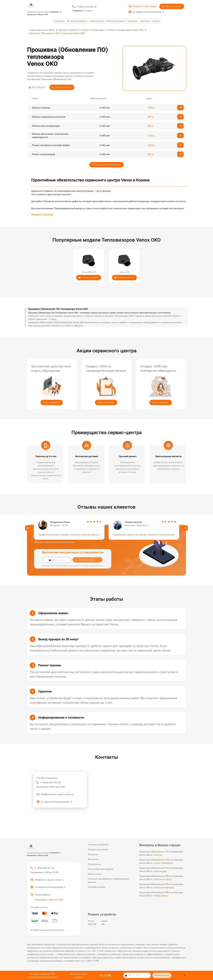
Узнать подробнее (51, 402)
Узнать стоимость (61, 87)
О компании (59, 21)
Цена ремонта (97, 21)
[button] (28, 528)
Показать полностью (42, 214)
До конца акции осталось (79, 975)
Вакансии (133, 21)
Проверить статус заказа (142, 6)
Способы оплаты (97, 887)
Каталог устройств (79, 21)
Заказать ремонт (88, 278)
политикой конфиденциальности (92, 566)
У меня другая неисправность (107, 165)
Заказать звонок (171, 6)
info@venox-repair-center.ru (47, 880)
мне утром (82, 11)
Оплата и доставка (116, 21)
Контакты (145, 21)
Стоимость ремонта (98, 845)
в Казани (56, 12)
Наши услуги (95, 874)
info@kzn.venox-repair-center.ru (55, 794)
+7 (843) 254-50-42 (86, 7)
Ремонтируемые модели (101, 869)
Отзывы (156, 21)
